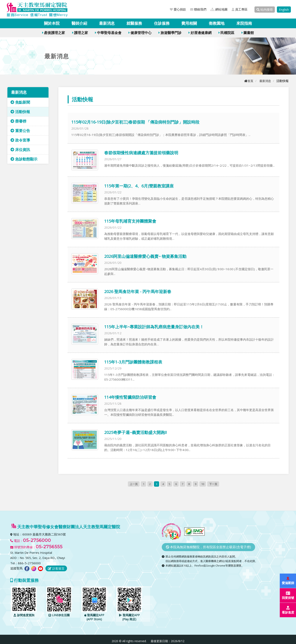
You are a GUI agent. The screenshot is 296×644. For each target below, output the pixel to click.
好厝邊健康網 (200, 33)
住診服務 (162, 23)
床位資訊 (20, 150)
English (284, 9)
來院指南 (244, 23)
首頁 (248, 81)
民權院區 (226, 33)
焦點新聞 (20, 102)
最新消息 (107, 23)
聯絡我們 (198, 9)
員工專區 (240, 9)
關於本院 (52, 23)
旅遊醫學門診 (170, 33)
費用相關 (189, 23)
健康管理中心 (140, 33)
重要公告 (20, 131)
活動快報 (20, 112)
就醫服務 (134, 23)
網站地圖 (219, 9)
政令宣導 (20, 140)
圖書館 (248, 33)
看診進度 (288, 610)
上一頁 (132, 484)
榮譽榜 (18, 121)
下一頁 (215, 484)
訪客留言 (56, 568)
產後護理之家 (54, 33)
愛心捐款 (178, 9)
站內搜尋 (265, 9)
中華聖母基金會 (108, 33)
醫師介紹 (79, 23)
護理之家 (80, 33)
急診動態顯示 (24, 159)
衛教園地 (217, 23)
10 (204, 484)
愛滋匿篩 (288, 581)
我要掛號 (288, 595)
